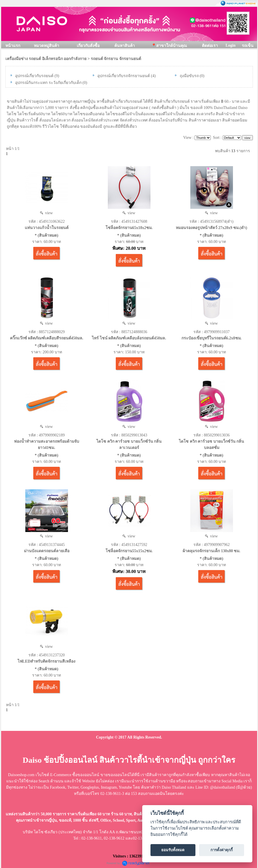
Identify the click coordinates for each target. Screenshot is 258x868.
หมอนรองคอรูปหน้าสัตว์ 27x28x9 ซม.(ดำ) (211, 228)
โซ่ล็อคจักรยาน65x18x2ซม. (129, 228)
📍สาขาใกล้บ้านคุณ (169, 46)
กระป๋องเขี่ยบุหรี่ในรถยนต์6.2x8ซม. (211, 338)
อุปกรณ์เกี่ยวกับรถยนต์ (34, 76)
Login (231, 45)
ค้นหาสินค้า (125, 46)
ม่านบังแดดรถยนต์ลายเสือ (47, 551)
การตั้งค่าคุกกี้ (222, 850)
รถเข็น (248, 46)
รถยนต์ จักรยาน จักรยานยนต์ (116, 59)
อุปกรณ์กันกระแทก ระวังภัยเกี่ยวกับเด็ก (48, 83)
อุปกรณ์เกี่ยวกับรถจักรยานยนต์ (124, 76)
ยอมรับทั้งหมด (173, 850)
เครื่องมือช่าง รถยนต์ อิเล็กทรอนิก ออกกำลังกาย (46, 59)
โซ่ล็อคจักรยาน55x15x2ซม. (129, 551)
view (46, 213)
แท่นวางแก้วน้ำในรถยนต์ (47, 228)
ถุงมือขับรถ (189, 76)
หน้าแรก (13, 46)
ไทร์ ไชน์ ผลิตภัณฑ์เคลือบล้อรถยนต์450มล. (129, 338)
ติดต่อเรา (210, 46)
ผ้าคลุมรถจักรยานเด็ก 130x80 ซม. (211, 551)
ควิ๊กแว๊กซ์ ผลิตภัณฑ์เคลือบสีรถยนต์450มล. (47, 338)
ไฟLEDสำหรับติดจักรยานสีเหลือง (47, 661)
